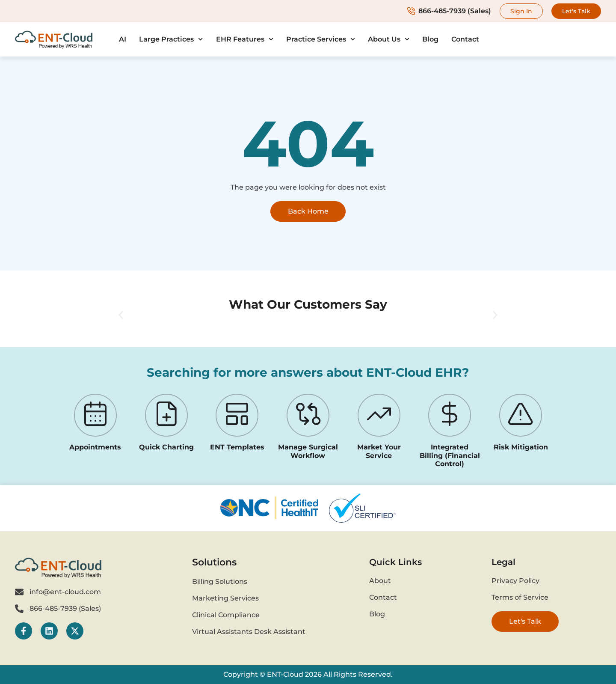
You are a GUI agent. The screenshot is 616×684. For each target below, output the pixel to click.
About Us (389, 39)
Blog (430, 39)
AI (123, 39)
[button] (121, 315)
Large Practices (171, 39)
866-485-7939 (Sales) (449, 11)
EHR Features (245, 39)
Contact (465, 39)
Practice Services (321, 39)
